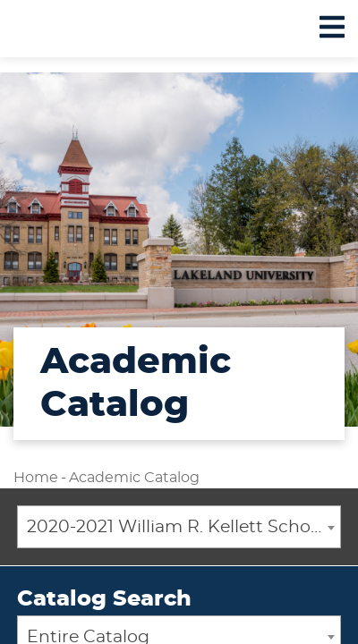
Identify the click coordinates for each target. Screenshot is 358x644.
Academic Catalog (134, 478)
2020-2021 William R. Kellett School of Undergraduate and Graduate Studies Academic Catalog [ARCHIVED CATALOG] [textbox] (184, 527)
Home (36, 478)
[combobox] (179, 527)
